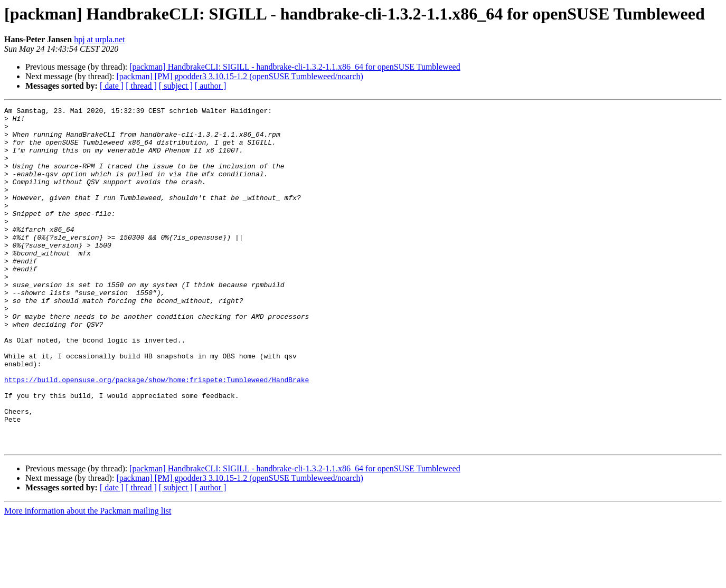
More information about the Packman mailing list (88, 579)
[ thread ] (141, 86)
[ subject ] (176, 86)
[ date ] (112, 86)
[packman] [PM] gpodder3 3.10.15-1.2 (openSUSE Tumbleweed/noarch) (239, 76)
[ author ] (211, 86)
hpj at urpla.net (99, 39)
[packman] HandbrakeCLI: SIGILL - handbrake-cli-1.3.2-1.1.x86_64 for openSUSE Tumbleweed (295, 67)
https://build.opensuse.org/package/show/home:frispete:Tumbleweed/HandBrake (157, 435)
